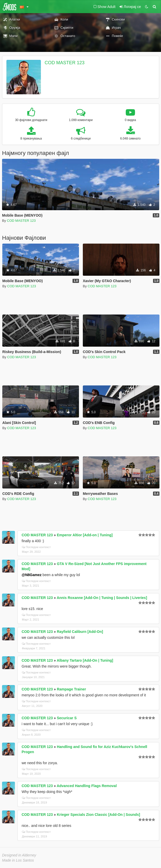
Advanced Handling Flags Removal (87, 786)
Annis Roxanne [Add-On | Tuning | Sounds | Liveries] (102, 598)
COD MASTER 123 (65, 63)
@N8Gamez (32, 575)
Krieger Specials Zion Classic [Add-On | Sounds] (99, 815)
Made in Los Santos (18, 860)
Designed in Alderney (19, 855)
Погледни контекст (36, 547)
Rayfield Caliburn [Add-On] (80, 632)
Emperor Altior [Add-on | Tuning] (85, 535)
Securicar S (67, 718)
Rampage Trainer (71, 689)
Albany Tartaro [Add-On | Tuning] (85, 660)
